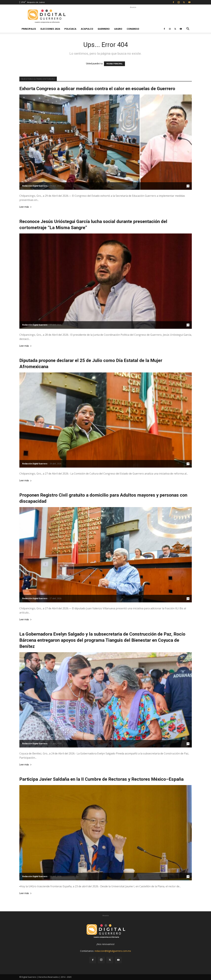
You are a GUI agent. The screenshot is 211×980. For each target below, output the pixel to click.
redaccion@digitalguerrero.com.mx (113, 951)
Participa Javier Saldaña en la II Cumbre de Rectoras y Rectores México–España (101, 779)
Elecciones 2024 (50, 29)
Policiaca (70, 29)
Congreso (133, 29)
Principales (29, 29)
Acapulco (87, 29)
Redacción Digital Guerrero (35, 186)
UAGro (118, 29)
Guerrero (104, 29)
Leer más (26, 207)
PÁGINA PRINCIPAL (114, 64)
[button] (188, 29)
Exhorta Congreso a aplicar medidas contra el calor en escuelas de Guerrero (97, 89)
